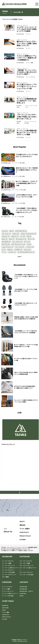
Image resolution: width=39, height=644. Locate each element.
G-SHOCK (11, 261)
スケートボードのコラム (26, 561)
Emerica (26, 258)
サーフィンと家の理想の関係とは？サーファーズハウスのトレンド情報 (21, 142)
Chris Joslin (19, 256)
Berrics (30, 248)
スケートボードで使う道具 (19, 199)
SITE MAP (5, 619)
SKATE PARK (5, 608)
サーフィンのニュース (8, 591)
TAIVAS (18, 34)
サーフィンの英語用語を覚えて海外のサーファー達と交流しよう (21, 111)
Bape (11, 248)
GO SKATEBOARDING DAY (25, 261)
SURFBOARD (7, 582)
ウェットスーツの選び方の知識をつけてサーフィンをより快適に (19, 410)
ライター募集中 (25, 533)
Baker (4, 248)
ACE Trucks (5, 242)
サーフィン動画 (29, 71)
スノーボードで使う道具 (18, 172)
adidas (14, 242)
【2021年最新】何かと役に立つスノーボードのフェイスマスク (19, 313)
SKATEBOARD (25, 556)
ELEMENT (17, 258)
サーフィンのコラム (31, 86)
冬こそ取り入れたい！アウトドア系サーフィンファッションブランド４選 (21, 96)
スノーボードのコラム (8, 561)
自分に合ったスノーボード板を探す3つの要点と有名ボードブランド (19, 180)
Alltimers (5, 245)
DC (3, 258)
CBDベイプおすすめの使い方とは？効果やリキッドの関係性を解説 (19, 382)
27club (4, 240)
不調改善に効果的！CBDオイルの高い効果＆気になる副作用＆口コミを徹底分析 (19, 327)
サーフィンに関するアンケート (10, 593)
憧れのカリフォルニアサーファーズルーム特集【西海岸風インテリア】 (21, 53)
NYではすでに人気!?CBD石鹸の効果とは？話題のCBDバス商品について (19, 396)
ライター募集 (6, 612)
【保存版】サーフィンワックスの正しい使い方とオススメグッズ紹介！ (21, 81)
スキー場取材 (6, 577)
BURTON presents (17, 253)
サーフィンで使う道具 (30, 131)
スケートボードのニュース (26, 565)
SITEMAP (23, 544)
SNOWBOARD (7, 556)
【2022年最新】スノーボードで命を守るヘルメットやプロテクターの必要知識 (19, 341)
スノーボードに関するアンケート (11, 568)
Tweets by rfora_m (8, 449)
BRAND (22, 596)
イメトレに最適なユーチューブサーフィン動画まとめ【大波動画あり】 (21, 67)
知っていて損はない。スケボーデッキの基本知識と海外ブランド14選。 (19, 194)
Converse (29, 256)
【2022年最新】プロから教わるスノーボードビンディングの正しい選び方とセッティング (19, 221)
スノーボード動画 (7, 563)
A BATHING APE (20, 240)
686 (11, 240)
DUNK (9, 258)
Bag (28, 245)
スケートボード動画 (25, 563)
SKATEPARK (23, 593)
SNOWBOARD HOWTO (26, 591)
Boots (26, 250)
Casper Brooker (7, 256)
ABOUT (22, 526)
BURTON (4, 253)
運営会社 (22, 529)
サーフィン (28, 43)
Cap (28, 253)
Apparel (14, 245)
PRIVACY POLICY (25, 540)
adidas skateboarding (27, 242)
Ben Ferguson (20, 248)
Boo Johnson (16, 250)
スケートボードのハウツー (26, 572)
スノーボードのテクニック (9, 575)
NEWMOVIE (5, 605)
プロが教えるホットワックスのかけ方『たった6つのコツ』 (19, 167)
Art (21, 245)
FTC (3, 261)
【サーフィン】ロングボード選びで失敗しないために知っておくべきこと (21, 127)
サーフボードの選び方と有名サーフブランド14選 (19, 368)
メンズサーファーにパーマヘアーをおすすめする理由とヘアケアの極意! (21, 38)
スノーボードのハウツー (8, 570)
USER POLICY (24, 537)
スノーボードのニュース (8, 565)
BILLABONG (5, 250)
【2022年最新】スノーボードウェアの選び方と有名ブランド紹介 (19, 299)
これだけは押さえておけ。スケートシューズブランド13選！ (19, 207)
